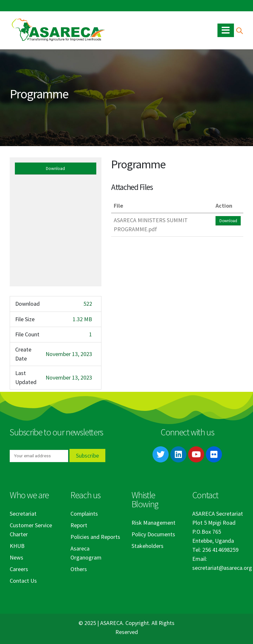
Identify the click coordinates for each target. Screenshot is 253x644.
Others (79, 569)
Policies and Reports (95, 537)
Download (55, 168)
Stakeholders (148, 546)
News (16, 557)
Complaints (84, 514)
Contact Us (23, 581)
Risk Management (153, 523)
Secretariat (23, 514)
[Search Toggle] (239, 30)
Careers (19, 569)
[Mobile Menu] (226, 30)
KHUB (17, 546)
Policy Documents (153, 534)
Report (79, 525)
